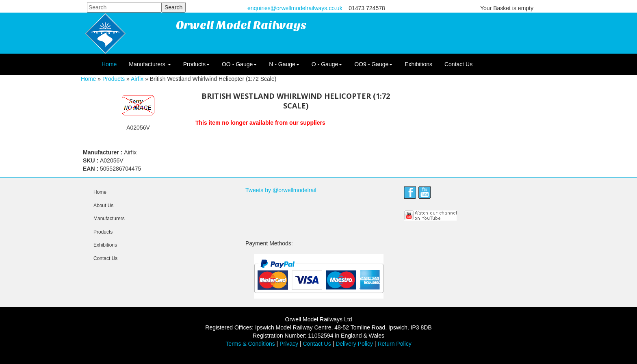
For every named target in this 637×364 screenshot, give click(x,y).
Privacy (289, 344)
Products (196, 64)
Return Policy (394, 344)
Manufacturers (150, 64)
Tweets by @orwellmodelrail (281, 190)
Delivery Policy (354, 344)
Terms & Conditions (250, 344)
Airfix (137, 79)
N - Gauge (284, 64)
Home (109, 64)
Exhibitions (418, 64)
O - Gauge (327, 64)
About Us (103, 206)
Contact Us (458, 64)
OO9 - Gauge (373, 64)
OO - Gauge (239, 64)
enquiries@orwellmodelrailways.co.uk (295, 8)
